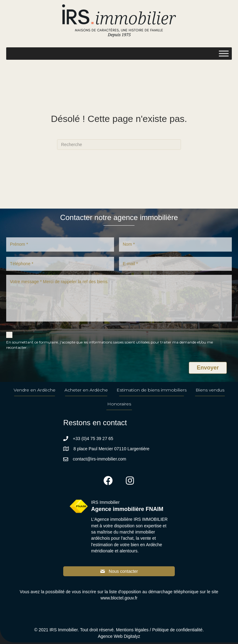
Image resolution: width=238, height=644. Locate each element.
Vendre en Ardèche (35, 392)
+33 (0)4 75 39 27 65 (93, 440)
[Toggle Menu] (224, 53)
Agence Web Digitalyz (119, 638)
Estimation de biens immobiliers (152, 392)
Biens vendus (210, 392)
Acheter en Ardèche (86, 392)
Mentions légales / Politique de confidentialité (159, 632)
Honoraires (119, 406)
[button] (108, 482)
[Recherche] (119, 145)
